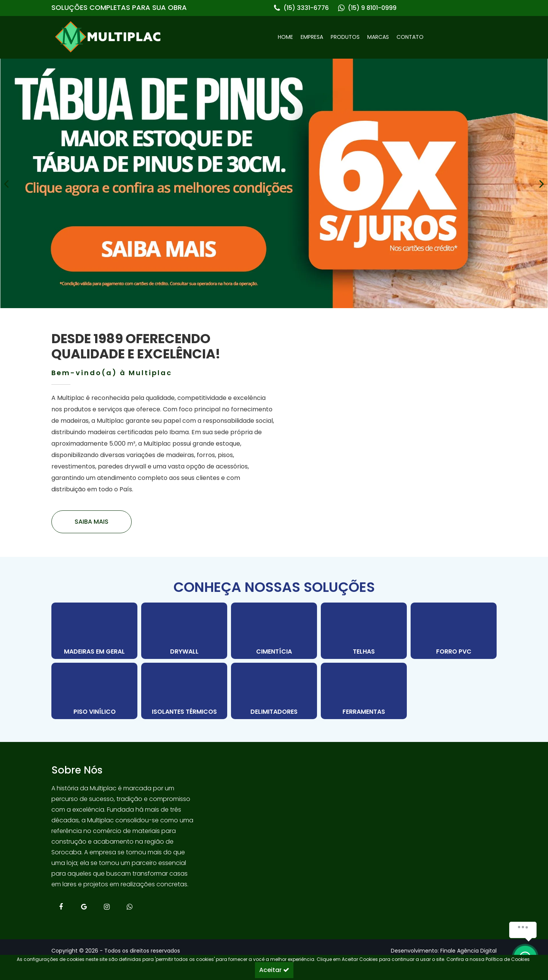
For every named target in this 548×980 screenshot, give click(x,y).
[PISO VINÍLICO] (94, 691)
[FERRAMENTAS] (364, 691)
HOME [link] (285, 37)
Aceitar (274, 970)
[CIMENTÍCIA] (274, 631)
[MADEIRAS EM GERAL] (94, 631)
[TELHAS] (364, 631)
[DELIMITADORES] (274, 691)
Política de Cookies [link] (508, 959)
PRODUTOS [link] (345, 37)
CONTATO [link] (410, 37)
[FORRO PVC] (454, 631)
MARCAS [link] (378, 37)
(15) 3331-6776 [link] (306, 8)
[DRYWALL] (184, 631)
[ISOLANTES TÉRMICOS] (184, 691)
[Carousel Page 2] (278, 319)
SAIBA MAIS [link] (92, 522)
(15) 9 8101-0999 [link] (372, 8)
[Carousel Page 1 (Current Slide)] (270, 319)
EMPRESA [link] (312, 37)
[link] (163, 37)
